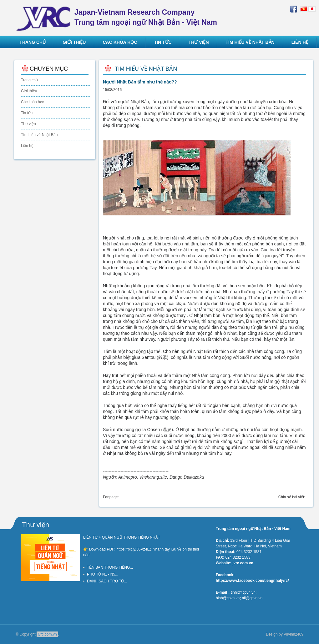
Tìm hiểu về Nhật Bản (39, 135)
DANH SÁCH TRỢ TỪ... (107, 581)
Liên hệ (27, 146)
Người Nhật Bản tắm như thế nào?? (140, 82)
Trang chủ (29, 80)
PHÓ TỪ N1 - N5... (103, 574)
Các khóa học (33, 102)
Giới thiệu (29, 91)
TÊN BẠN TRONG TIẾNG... (110, 567)
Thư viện (28, 124)
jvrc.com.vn (47, 634)
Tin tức (27, 113)
